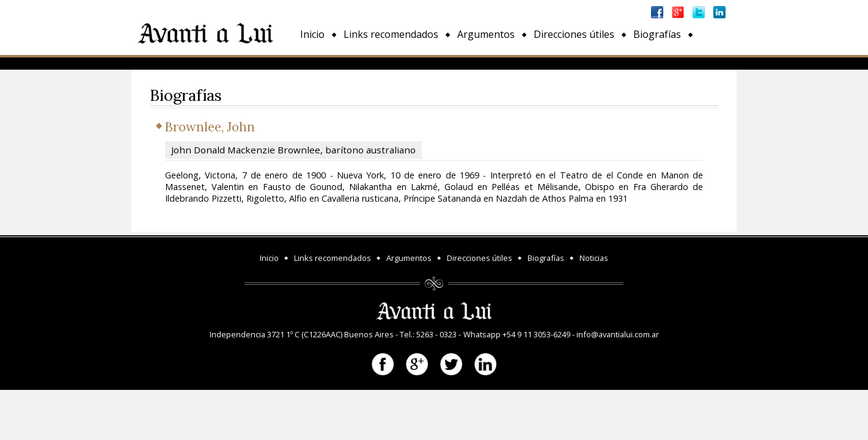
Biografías (657, 34)
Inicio (312, 34)
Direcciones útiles (574, 34)
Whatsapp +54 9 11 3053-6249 (517, 334)
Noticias (319, 62)
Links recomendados (391, 34)
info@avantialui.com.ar (618, 334)
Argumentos (486, 34)
